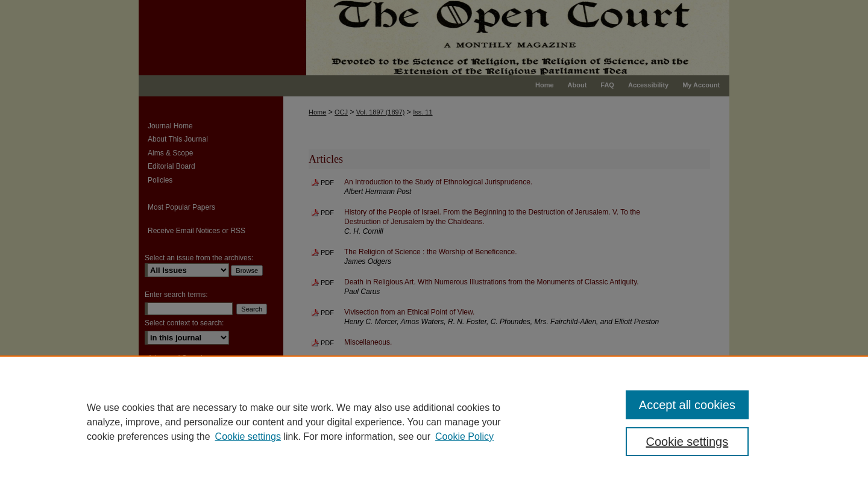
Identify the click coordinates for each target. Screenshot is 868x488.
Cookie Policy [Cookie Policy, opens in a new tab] (464, 436)
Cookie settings (248, 436)
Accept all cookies (687, 405)
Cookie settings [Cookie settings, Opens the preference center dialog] (687, 442)
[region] (434, 422)
